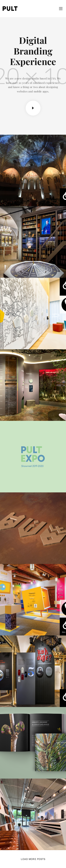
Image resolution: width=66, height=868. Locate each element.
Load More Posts (33, 859)
